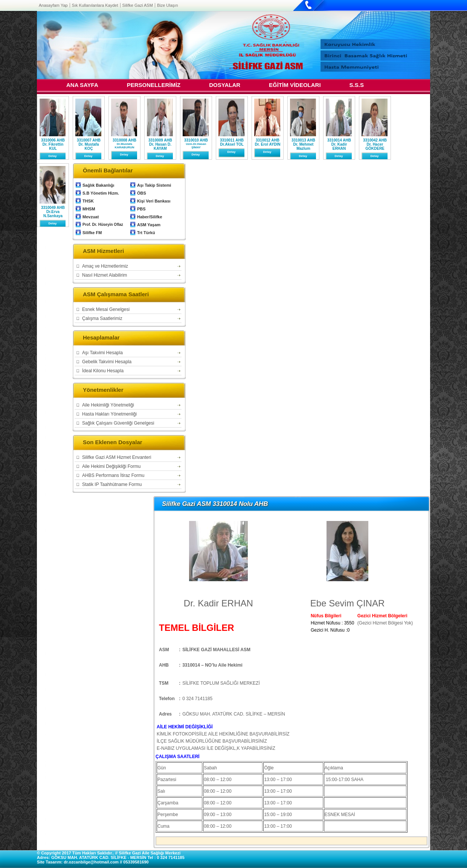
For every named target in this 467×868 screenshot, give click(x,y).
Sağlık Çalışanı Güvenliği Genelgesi (118, 423)
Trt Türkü (146, 233)
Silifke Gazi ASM (138, 5)
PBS (141, 209)
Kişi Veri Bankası (154, 201)
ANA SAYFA (82, 86)
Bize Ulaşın (168, 5)
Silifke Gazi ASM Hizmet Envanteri (117, 457)
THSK (88, 201)
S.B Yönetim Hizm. (101, 193)
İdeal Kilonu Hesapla (103, 371)
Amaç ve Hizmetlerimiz (105, 266)
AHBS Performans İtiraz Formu (113, 475)
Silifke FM (92, 233)
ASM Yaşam (149, 225)
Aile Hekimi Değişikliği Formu (111, 466)
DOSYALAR (225, 86)
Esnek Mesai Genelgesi (106, 309)
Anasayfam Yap (53, 5)
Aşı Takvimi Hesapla (102, 353)
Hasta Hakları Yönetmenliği (109, 414)
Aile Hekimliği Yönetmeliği (108, 405)
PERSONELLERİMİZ (154, 86)
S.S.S (357, 86)
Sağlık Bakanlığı (98, 185)
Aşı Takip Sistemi (154, 185)
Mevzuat (91, 217)
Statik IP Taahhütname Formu (112, 484)
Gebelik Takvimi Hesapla (107, 362)
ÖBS (142, 193)
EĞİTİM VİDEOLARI (295, 86)
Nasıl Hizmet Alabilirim (105, 275)
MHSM (89, 209)
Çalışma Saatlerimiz (102, 318)
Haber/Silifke (150, 217)
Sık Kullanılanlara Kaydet (95, 5)
